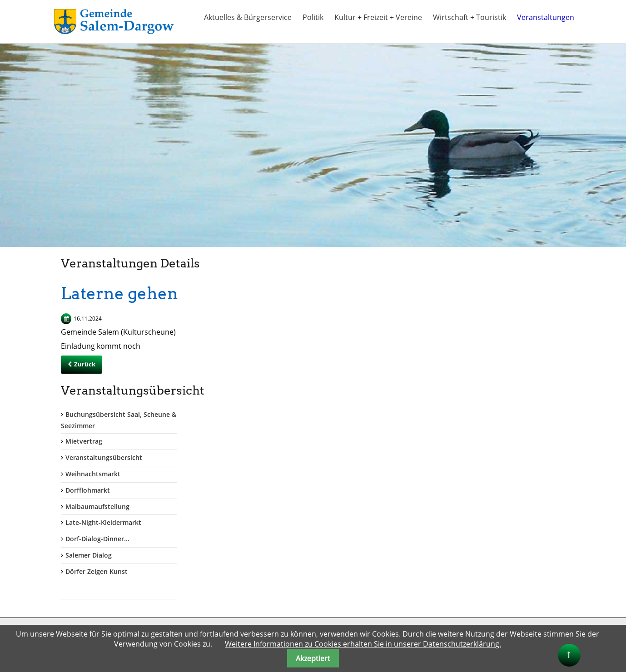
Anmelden (191, 617)
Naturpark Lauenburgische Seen (369, 622)
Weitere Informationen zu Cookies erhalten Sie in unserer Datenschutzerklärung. (363, 644)
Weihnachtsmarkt (481, 347)
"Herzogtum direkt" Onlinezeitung (372, 612)
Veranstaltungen (546, 17)
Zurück (85, 364)
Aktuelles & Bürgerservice (248, 17)
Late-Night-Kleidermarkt (492, 395)
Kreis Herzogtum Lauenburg (363, 553)
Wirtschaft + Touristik (469, 17)
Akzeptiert (313, 658)
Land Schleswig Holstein (357, 577)
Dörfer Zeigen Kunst (485, 444)
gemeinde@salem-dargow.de (70, 581)
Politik (313, 17)
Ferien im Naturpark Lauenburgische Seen (385, 587)
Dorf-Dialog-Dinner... (486, 412)
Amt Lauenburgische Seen (360, 543)
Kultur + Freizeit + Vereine (378, 17)
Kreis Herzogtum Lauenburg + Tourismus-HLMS (384, 565)
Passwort (185, 567)
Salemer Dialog (477, 428)
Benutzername (194, 530)
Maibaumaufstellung (486, 379)
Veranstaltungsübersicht (492, 330)
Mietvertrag (472, 314)
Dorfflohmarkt (476, 363)
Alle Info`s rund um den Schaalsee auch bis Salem (387, 600)
